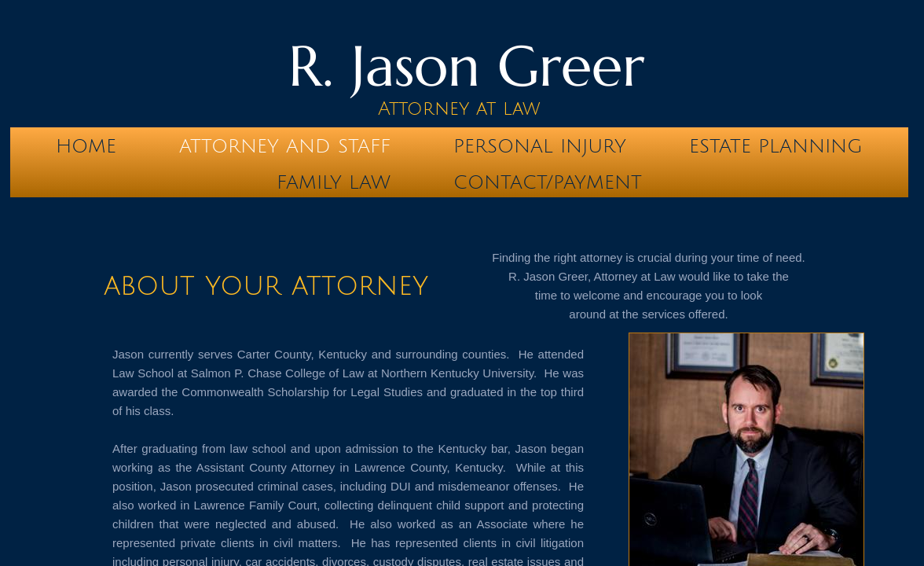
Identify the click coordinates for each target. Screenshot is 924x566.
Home (86, 146)
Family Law (334, 182)
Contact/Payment (548, 182)
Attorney (423, 108)
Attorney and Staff (285, 146)
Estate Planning (776, 146)
